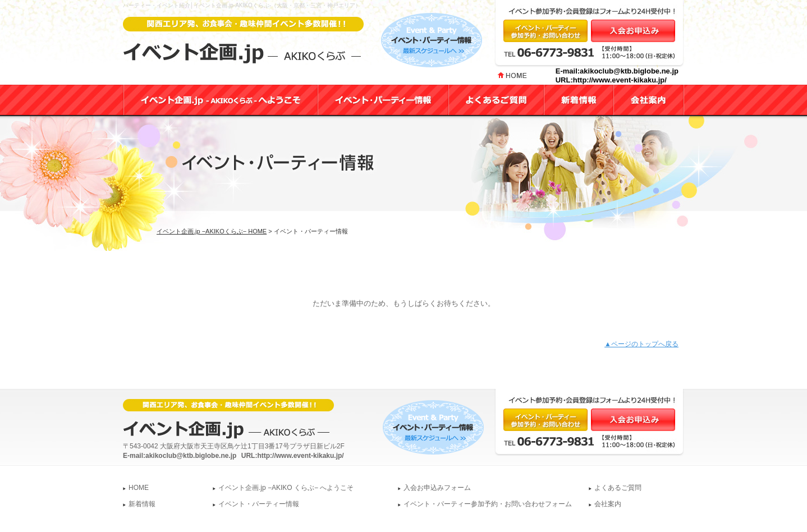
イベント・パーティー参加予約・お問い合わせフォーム (488, 504)
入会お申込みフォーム (437, 488)
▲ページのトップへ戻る (641, 344)
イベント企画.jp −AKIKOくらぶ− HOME (212, 231)
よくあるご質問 (618, 488)
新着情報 (142, 504)
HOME (139, 488)
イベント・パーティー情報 (259, 504)
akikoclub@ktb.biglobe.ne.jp (629, 71)
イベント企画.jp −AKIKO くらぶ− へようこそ (286, 488)
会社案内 (608, 504)
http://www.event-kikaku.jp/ (620, 80)
